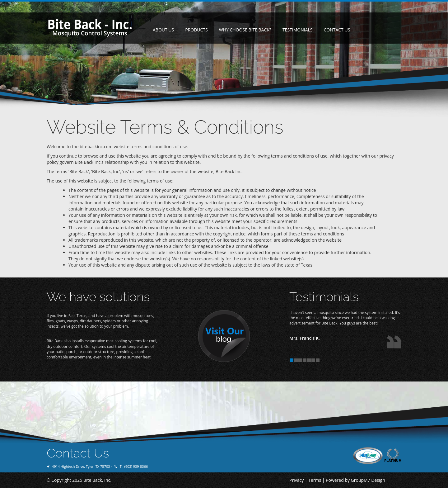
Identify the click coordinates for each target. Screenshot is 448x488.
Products (196, 30)
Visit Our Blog (224, 336)
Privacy (296, 480)
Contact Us (337, 30)
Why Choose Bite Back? (245, 30)
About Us (163, 30)
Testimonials (298, 30)
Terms (315, 480)
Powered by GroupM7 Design (355, 480)
